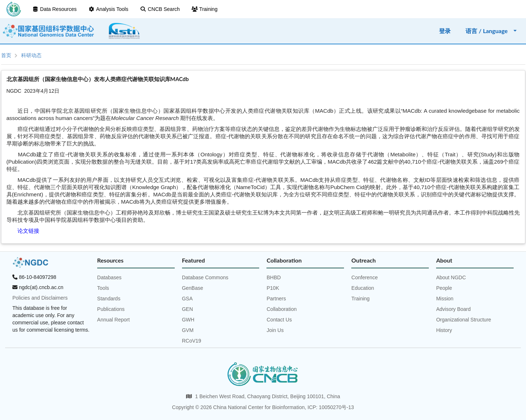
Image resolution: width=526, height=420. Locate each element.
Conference (364, 277)
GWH (188, 320)
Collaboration (282, 309)
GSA (187, 299)
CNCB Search (160, 9)
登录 (445, 31)
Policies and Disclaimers (40, 298)
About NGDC (451, 277)
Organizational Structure (464, 320)
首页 (6, 55)
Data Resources (55, 9)
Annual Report (114, 320)
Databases (109, 277)
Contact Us (279, 320)
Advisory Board (453, 309)
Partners (276, 299)
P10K (273, 288)
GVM (188, 330)
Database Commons (205, 277)
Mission (445, 299)
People (444, 288)
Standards (109, 299)
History (444, 330)
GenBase (193, 288)
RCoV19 (192, 341)
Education (363, 288)
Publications (111, 309)
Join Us (275, 330)
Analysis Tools (108, 9)
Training (205, 9)
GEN (187, 309)
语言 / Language (492, 31)
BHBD (274, 277)
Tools (103, 288)
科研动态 (31, 55)
